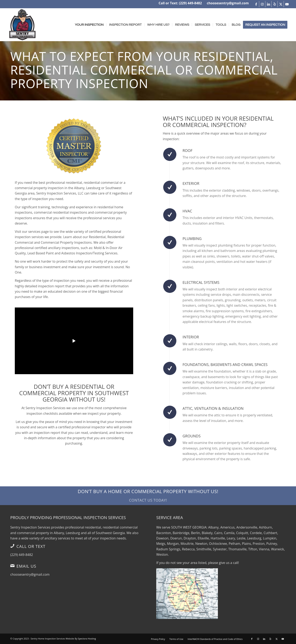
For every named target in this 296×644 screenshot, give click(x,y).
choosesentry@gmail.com (228, 3)
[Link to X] (281, 4)
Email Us (26, 566)
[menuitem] (89, 25)
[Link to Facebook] (256, 4)
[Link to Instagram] (262, 4)
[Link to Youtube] (287, 4)
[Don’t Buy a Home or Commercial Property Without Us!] (148, 496)
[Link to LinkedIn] (268, 4)
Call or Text (31, 546)
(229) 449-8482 (22, 555)
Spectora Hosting (87, 639)
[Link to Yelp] (275, 4)
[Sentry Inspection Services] (22, 25)
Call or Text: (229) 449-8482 (180, 3)
